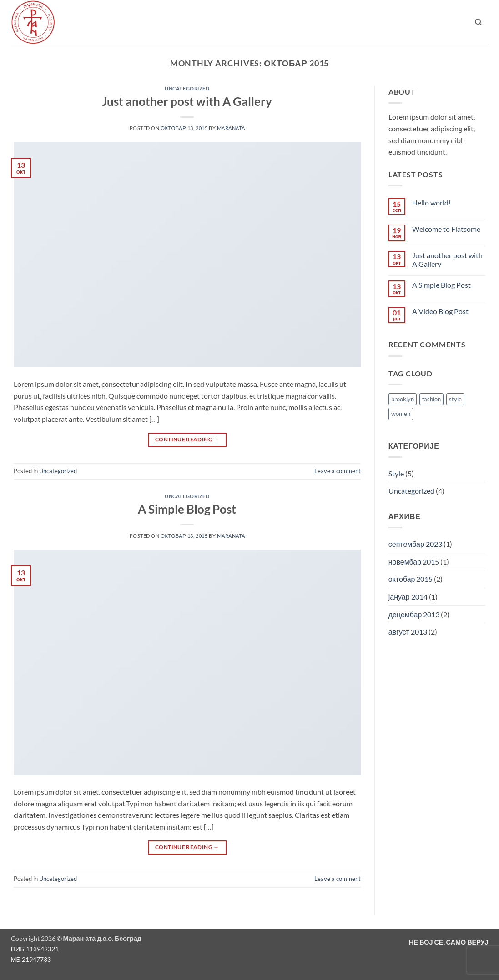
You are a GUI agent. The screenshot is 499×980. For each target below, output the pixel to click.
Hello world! (431, 202)
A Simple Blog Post (187, 509)
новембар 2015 (414, 562)
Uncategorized (187, 88)
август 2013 (408, 632)
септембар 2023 (415, 544)
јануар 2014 (408, 597)
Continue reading (187, 439)
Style (396, 473)
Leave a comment (338, 471)
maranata (231, 128)
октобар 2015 (411, 579)
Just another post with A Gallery (187, 101)
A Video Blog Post (440, 311)
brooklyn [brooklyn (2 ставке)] (403, 399)
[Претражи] (478, 22)
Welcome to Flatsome (446, 229)
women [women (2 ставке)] (401, 414)
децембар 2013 (414, 614)
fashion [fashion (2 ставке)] (431, 399)
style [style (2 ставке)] (455, 399)
